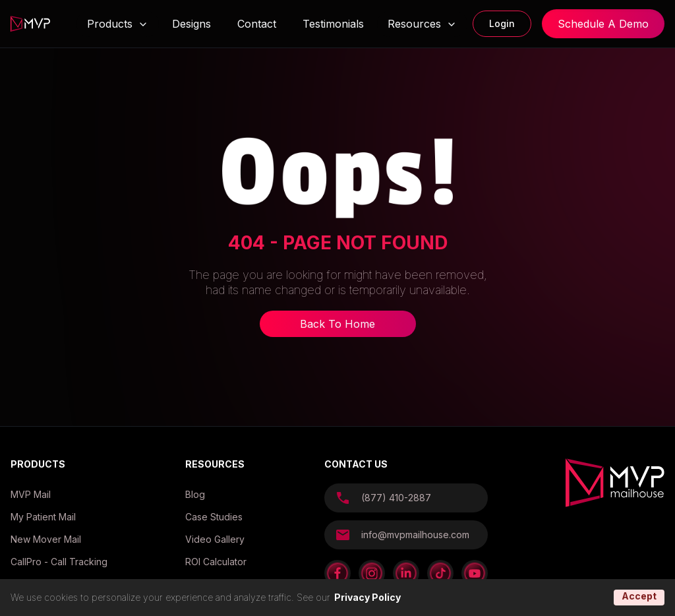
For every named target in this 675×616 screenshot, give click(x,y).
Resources (422, 24)
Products (110, 24)
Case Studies (214, 517)
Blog (195, 494)
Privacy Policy (367, 597)
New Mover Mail (46, 539)
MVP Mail (31, 494)
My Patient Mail (43, 517)
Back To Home (337, 324)
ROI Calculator (216, 562)
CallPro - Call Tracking (59, 562)
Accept (639, 596)
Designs (191, 24)
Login (502, 23)
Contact (257, 24)
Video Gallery (215, 539)
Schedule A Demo (603, 24)
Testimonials (333, 24)
